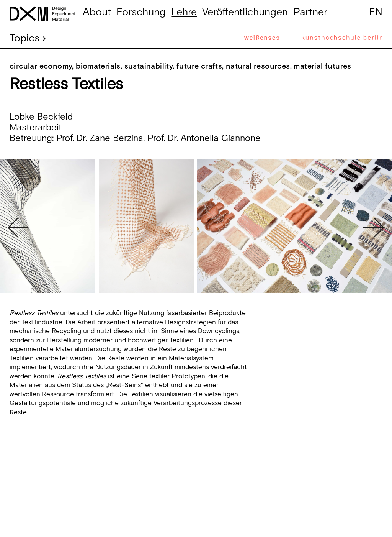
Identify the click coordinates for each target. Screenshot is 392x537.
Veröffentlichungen (245, 12)
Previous (18, 228)
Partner (310, 12)
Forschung (141, 12)
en (376, 12)
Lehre (184, 12)
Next (374, 228)
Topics (24, 38)
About (97, 12)
